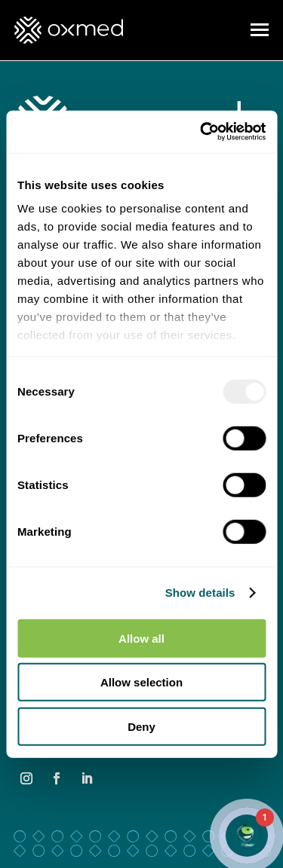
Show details (200, 593)
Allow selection (141, 682)
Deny (141, 726)
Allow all (141, 638)
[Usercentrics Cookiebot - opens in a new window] (201, 132)
